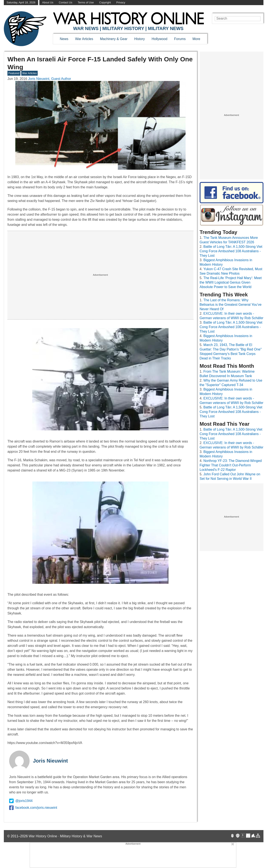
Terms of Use (86, 2)
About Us (48, 2)
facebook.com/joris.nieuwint (33, 808)
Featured (14, 73)
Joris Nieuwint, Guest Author (50, 79)
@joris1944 (21, 801)
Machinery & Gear (114, 39)
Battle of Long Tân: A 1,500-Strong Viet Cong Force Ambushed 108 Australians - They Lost (231, 251)
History (140, 39)
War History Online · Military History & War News (65, 836)
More (196, 39)
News (64, 39)
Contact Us (65, 2)
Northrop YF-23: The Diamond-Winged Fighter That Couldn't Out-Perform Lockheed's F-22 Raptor (231, 465)
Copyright (105, 2)
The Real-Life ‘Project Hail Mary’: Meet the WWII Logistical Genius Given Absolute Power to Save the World (231, 282)
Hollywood (159, 39)
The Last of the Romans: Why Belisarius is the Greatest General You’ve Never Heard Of (231, 305)
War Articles (84, 39)
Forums (180, 39)
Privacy (121, 2)
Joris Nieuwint (50, 761)
